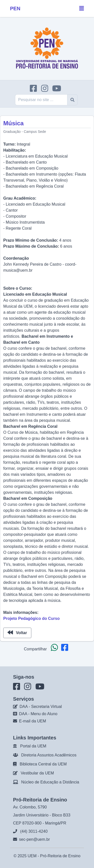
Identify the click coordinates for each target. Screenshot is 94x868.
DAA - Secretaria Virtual (41, 707)
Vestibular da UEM (37, 773)
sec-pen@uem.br (34, 839)
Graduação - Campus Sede (25, 132)
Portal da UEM (33, 746)
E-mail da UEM (33, 721)
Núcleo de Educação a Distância (50, 782)
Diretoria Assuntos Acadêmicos (49, 755)
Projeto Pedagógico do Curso (31, 618)
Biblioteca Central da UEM (43, 764)
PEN (15, 9)
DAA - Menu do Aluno (38, 714)
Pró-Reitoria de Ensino (60, 856)
